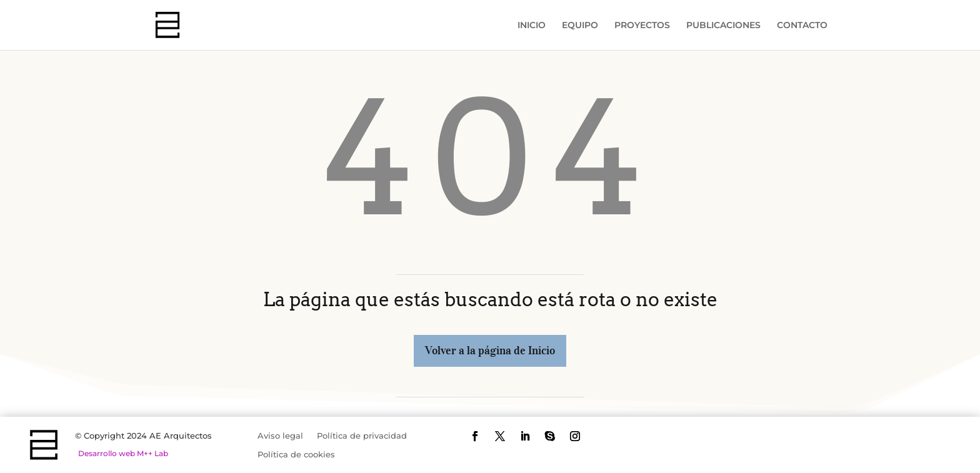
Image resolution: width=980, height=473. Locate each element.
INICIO (532, 26)
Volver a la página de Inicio (490, 351)
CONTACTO (802, 26)
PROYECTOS (642, 26)
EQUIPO (580, 26)
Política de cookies (296, 455)
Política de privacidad (362, 436)
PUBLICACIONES (723, 26)
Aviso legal (280, 436)
